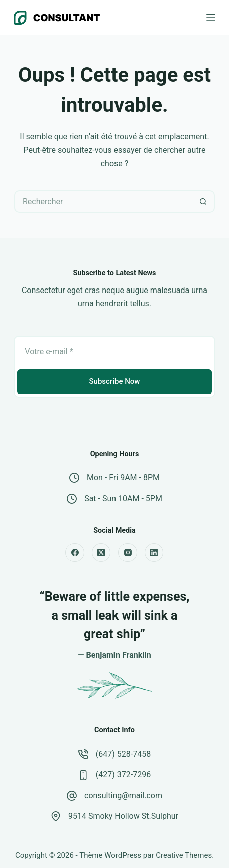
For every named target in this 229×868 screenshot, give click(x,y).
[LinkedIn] (154, 553)
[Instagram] (128, 553)
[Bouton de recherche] (204, 201)
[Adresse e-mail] (114, 352)
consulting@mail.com (123, 795)
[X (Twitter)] (101, 553)
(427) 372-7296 (123, 774)
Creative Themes (184, 855)
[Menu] (211, 18)
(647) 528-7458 (123, 754)
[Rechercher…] (103, 201)
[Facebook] (75, 553)
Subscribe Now (114, 381)
